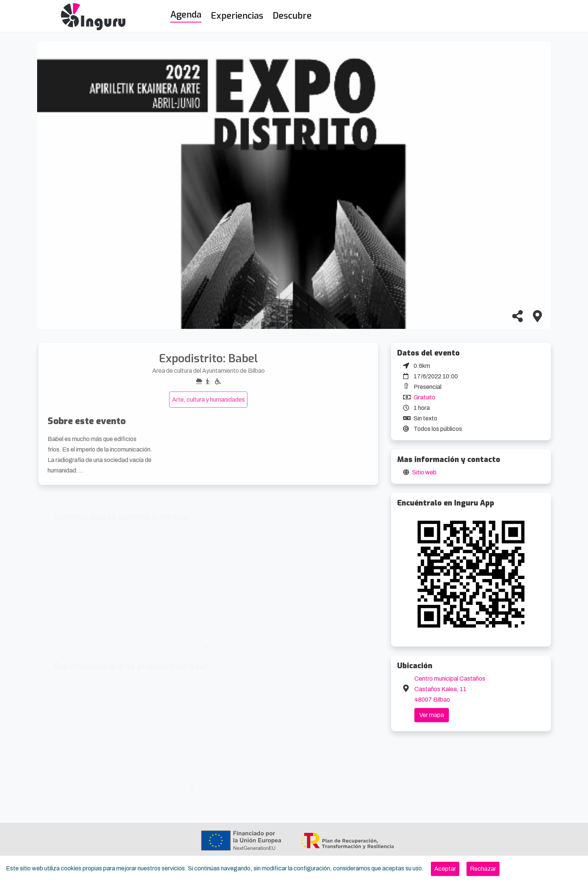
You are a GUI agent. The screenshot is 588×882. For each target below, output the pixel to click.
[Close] (445, 869)
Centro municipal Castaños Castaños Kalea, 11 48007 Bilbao (450, 689)
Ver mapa (432, 715)
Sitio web (424, 472)
